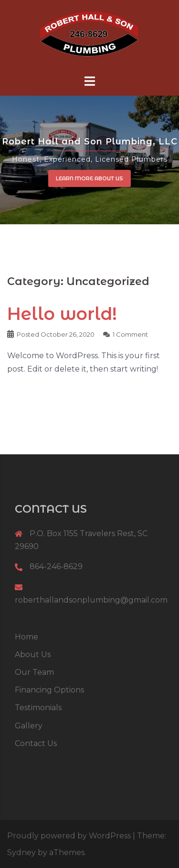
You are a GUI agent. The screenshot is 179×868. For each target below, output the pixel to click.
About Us (33, 654)
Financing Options (49, 690)
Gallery (29, 726)
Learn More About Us (89, 178)
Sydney (21, 852)
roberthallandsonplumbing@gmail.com (91, 600)
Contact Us (36, 743)
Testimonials (38, 708)
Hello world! (62, 314)
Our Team (34, 672)
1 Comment (130, 334)
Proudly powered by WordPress (69, 836)
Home (26, 637)
